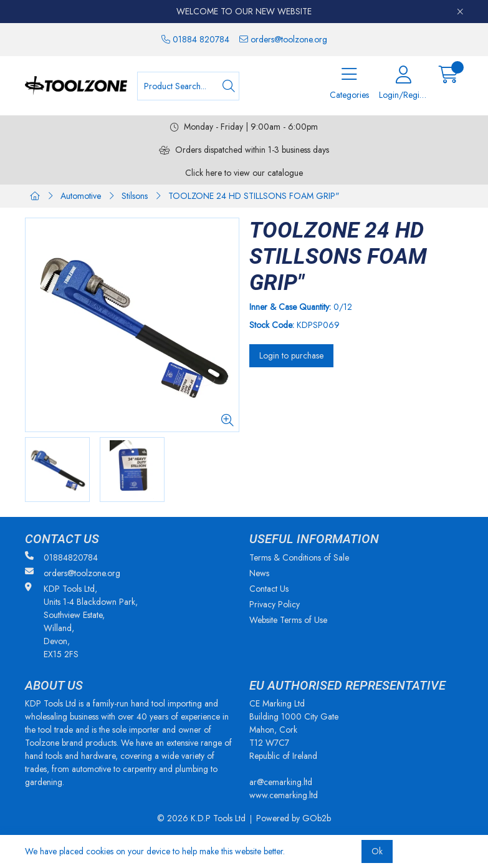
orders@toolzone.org (283, 39)
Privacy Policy (275, 604)
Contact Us (269, 589)
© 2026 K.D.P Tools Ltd (201, 818)
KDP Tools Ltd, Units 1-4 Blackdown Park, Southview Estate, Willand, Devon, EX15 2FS (81, 621)
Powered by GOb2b (294, 818)
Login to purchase (291, 355)
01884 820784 (195, 39)
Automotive (81, 196)
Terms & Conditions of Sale (299, 557)
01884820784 (61, 557)
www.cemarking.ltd (284, 795)
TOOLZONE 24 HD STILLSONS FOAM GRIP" (254, 196)
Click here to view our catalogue (244, 173)
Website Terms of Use (288, 620)
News (259, 573)
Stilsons (135, 196)
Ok (377, 851)
